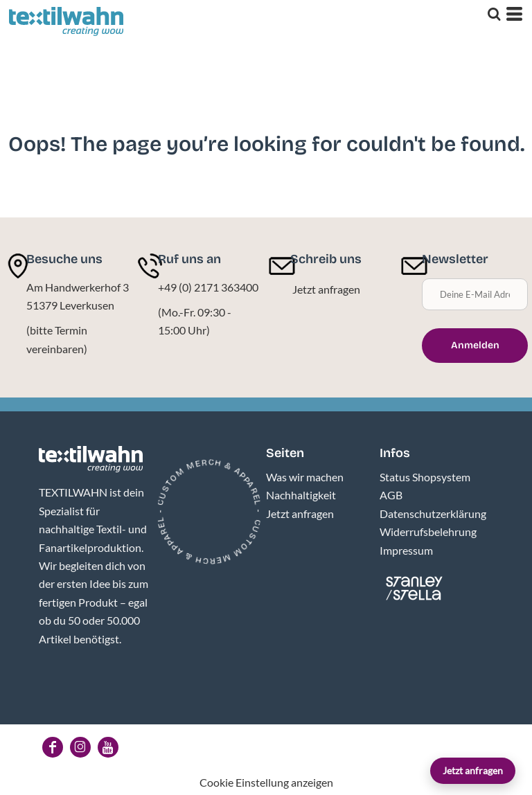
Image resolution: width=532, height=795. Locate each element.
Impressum (406, 550)
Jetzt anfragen (473, 770)
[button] (91, 459)
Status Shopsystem (425, 477)
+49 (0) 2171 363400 (208, 287)
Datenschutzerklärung (433, 513)
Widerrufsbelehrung (428, 532)
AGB (391, 495)
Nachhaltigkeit (301, 495)
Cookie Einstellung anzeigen (266, 782)
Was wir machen (305, 477)
